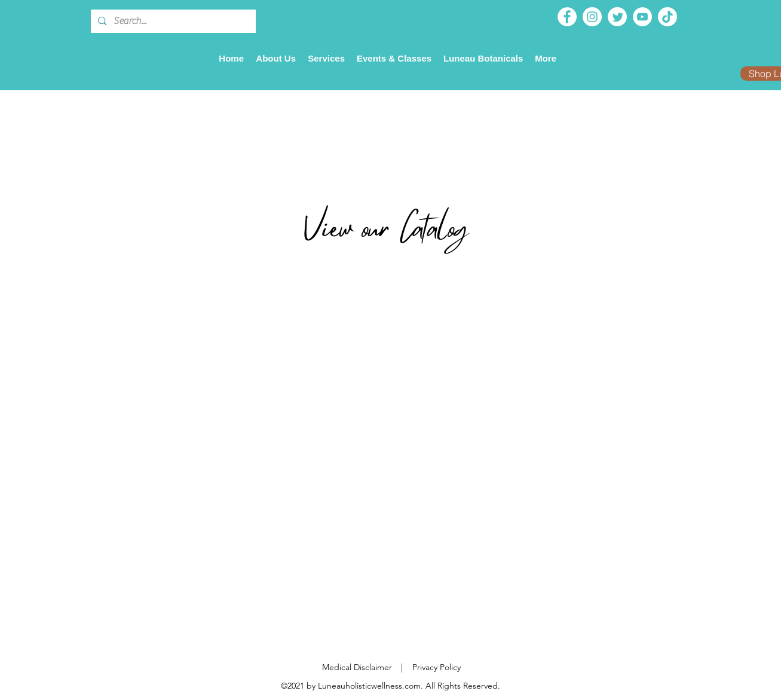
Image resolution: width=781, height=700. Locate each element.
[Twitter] (617, 17)
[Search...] (172, 21)
